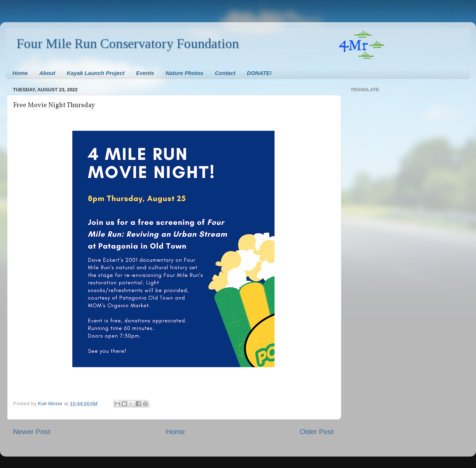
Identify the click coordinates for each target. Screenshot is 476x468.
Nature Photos (185, 73)
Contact (225, 73)
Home (20, 73)
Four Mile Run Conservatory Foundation (128, 44)
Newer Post (32, 432)
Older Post (317, 432)
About (47, 73)
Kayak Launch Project (96, 73)
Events (145, 73)
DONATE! (259, 73)
